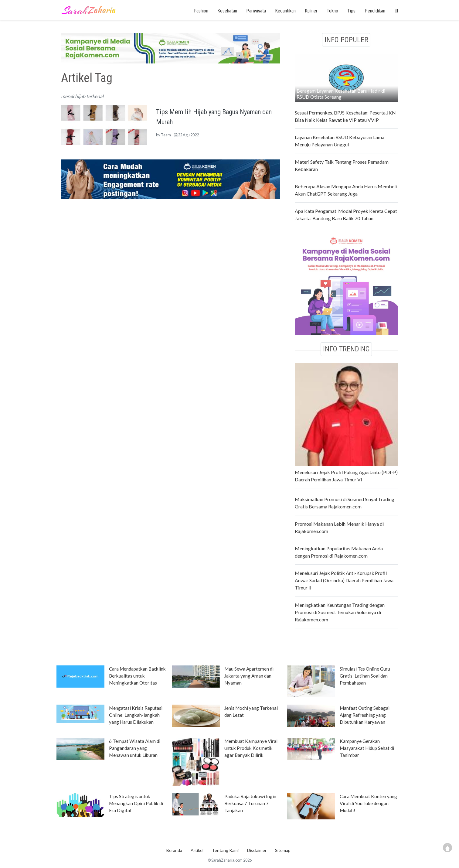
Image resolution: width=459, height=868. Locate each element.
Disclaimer (257, 850)
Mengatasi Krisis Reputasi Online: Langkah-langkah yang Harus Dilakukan (136, 715)
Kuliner (311, 11)
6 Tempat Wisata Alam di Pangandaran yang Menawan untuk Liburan (135, 748)
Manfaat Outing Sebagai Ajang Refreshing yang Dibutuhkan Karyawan (365, 715)
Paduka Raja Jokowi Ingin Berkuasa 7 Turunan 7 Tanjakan (250, 803)
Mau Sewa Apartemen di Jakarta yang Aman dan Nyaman (249, 676)
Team (166, 135)
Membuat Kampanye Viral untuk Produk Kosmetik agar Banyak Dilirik (251, 748)
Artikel (197, 850)
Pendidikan (375, 11)
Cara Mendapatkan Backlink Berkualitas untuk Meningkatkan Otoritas (137, 676)
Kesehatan (227, 11)
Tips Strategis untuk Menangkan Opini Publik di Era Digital (136, 803)
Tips (351, 11)
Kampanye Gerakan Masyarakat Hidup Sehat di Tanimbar (367, 748)
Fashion (201, 11)
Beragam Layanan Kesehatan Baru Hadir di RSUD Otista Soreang (341, 94)
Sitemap (283, 850)
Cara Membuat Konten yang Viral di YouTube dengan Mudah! (368, 803)
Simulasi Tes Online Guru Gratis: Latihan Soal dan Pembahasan (365, 676)
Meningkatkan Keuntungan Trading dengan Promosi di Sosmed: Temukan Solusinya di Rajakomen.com (340, 612)
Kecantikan (285, 11)
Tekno (332, 11)
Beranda (174, 850)
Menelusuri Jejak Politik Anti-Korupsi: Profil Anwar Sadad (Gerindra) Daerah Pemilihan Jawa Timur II (344, 580)
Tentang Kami (225, 850)
